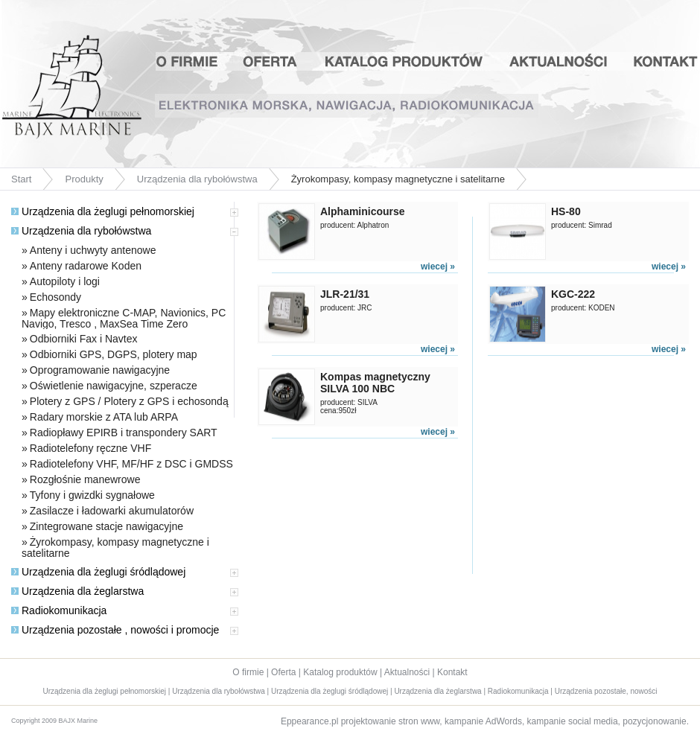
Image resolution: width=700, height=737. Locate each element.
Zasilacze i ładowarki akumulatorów (112, 511)
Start (21, 179)
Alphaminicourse (363, 211)
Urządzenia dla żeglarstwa (77, 591)
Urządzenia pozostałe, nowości (606, 691)
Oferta (271, 61)
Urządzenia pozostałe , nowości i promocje (115, 630)
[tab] (122, 215)
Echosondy (55, 297)
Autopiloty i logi (65, 281)
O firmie (194, 61)
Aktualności (561, 61)
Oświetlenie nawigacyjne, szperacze (114, 386)
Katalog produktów (404, 61)
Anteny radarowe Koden (86, 266)
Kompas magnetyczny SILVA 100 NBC (375, 383)
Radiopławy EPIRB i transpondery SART (124, 433)
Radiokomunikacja (59, 610)
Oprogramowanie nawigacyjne (100, 370)
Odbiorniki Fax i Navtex (84, 339)
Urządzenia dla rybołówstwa (197, 179)
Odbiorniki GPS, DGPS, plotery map (114, 354)
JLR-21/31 (345, 294)
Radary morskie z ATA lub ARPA (104, 417)
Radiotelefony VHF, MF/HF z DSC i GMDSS (131, 464)
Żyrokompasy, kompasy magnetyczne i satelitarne (115, 548)
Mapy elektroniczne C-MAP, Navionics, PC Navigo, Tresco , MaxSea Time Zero (124, 318)
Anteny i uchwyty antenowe (93, 250)
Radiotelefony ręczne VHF (90, 448)
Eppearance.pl (309, 721)
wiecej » (438, 267)
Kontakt (661, 61)
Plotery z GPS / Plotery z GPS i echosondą (129, 401)
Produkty (84, 179)
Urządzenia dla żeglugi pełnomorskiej (103, 211)
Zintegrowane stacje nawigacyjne (106, 526)
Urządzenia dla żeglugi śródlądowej (98, 572)
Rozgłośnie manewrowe (85, 479)
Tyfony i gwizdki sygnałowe (92, 495)
